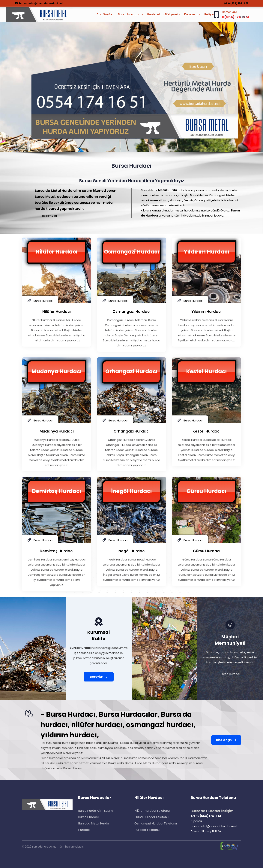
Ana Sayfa (104, 14)
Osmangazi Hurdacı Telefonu (156, 823)
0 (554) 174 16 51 (236, 3)
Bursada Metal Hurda (94, 823)
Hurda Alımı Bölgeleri (163, 14)
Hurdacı (84, 830)
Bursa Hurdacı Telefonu (151, 817)
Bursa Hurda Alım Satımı (96, 811)
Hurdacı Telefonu (147, 830)
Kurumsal (191, 14)
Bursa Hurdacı (88, 817)
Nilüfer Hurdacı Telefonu (152, 811)
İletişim (210, 14)
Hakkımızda (49, 216)
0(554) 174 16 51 (235, 17)
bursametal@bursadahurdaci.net (39, 3)
